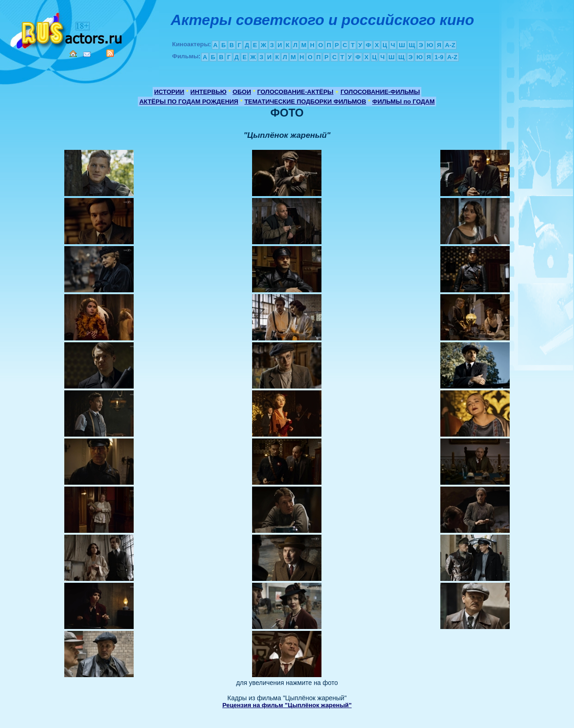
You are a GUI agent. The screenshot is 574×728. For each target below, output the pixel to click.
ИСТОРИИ (169, 92)
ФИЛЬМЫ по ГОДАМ (404, 102)
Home (73, 54)
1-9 (439, 57)
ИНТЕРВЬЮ (209, 92)
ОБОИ (242, 92)
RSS (110, 53)
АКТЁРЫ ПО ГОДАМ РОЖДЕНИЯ (189, 102)
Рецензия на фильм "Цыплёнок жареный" (287, 705)
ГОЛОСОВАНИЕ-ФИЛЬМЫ (380, 92)
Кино (67, 29)
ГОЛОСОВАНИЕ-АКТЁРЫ (295, 92)
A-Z (450, 45)
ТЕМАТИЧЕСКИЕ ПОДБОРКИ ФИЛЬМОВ (305, 102)
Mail (87, 54)
